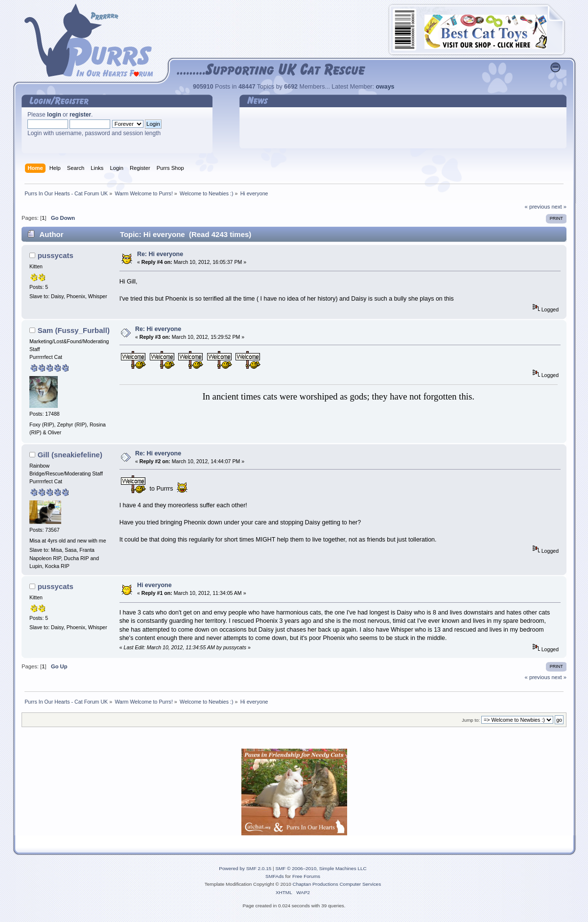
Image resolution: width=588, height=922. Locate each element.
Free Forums (306, 876)
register (80, 115)
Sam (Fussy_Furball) (74, 330)
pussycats (56, 255)
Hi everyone (154, 585)
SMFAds (275, 876)
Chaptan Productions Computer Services (337, 884)
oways (385, 87)
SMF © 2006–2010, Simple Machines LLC (321, 868)
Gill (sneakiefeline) (70, 455)
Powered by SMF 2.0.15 (245, 868)
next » (559, 207)
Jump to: (471, 720)
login (54, 115)
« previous (538, 207)
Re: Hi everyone (160, 254)
